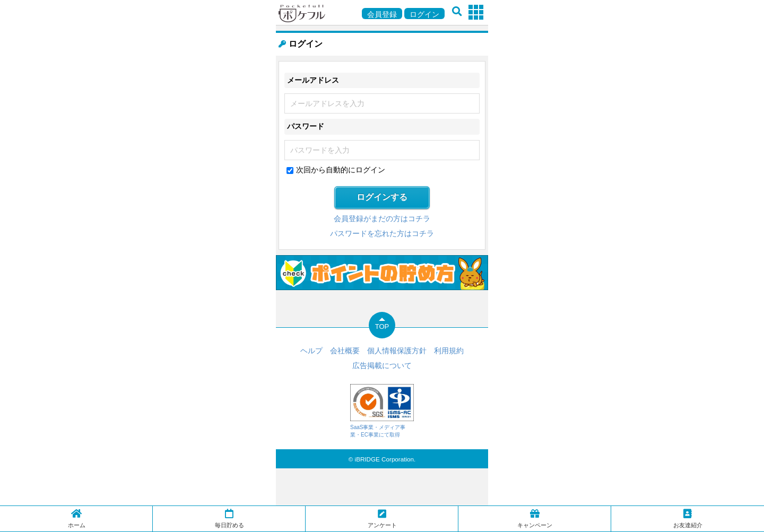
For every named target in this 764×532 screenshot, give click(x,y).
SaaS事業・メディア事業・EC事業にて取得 (382, 411)
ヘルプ (311, 351)
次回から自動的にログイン (341, 170)
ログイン (424, 14)
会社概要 (345, 351)
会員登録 (382, 14)
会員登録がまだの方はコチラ (382, 219)
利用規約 (449, 351)
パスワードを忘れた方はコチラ (382, 233)
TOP (382, 326)
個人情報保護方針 (397, 351)
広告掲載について (382, 365)
